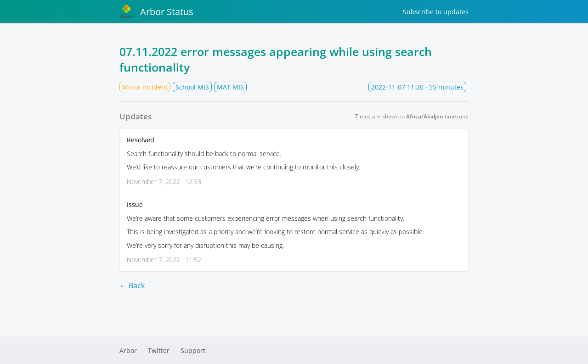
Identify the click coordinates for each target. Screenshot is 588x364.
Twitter (159, 350)
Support (193, 350)
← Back (132, 286)
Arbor (128, 350)
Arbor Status (156, 11)
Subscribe (436, 12)
